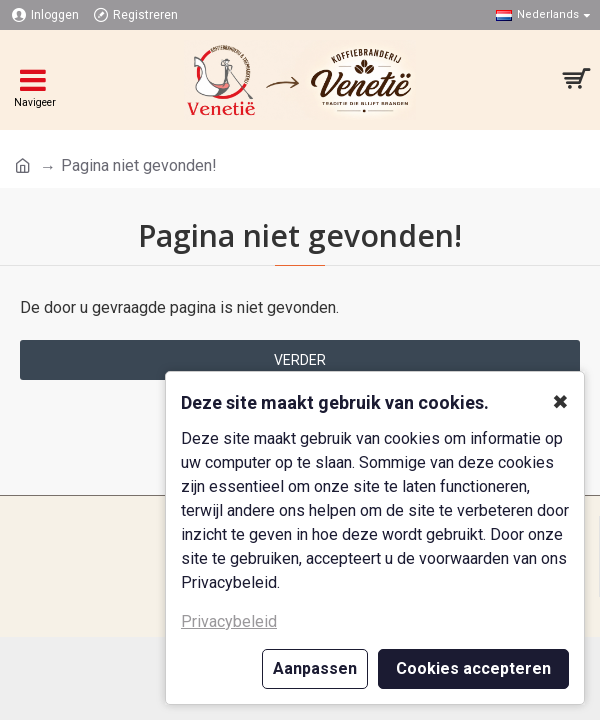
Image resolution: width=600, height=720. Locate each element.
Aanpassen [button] (315, 668)
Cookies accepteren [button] (473, 668)
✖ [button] (560, 402)
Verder (300, 360)
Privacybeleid (229, 621)
